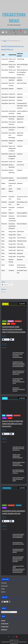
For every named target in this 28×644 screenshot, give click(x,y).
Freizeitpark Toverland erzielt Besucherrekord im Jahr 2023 (18, 468)
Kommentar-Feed (5, 623)
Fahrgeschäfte (11, 317)
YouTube (3, 585)
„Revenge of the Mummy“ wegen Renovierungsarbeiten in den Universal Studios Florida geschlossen (19, 565)
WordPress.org (4, 626)
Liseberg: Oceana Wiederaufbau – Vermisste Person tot (18, 452)
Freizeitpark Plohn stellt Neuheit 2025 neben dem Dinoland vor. (18, 369)
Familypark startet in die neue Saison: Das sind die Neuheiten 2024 (18, 445)
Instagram (3, 588)
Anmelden (3, 617)
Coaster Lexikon (4, 582)
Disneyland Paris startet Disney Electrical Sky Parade (18, 475)
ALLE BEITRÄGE (22, 300)
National (4, 320)
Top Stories (13, 320)
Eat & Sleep (4, 317)
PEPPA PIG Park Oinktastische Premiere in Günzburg (19, 385)
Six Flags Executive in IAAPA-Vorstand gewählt (18, 539)
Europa (4, 411)
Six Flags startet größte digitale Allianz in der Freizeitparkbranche (18, 532)
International (19, 501)
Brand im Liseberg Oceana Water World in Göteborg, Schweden (19, 460)
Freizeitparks (4, 579)
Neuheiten (4, 414)
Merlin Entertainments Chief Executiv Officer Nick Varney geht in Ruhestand (18, 555)
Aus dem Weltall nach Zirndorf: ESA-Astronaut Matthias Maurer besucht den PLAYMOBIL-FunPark (19, 360)
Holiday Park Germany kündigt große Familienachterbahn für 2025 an (18, 377)
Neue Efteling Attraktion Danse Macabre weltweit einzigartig (12, 420)
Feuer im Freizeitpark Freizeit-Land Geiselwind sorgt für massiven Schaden (14, 325)
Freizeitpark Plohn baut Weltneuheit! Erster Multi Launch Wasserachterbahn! (18, 351)
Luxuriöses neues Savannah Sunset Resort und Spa (14, 508)
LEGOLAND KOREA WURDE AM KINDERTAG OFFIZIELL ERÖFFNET (18, 547)
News (8, 320)
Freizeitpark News (18, 317)
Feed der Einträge (5, 620)
